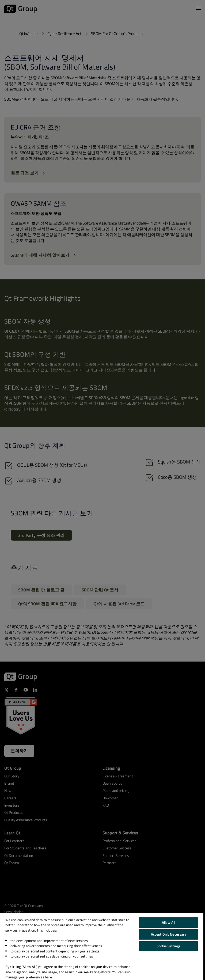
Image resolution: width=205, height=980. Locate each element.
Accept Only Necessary (169, 934)
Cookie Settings (168, 946)
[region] (102, 947)
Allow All (168, 922)
